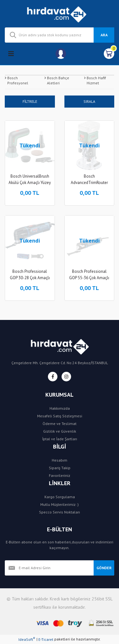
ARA (104, 35)
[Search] (60, 35)
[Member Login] (61, 54)
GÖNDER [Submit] (104, 568)
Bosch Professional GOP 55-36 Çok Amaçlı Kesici (89, 275)
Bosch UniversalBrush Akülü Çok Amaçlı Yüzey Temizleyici (30, 180)
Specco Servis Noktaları (60, 512)
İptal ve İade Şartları (60, 439)
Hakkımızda (60, 408)
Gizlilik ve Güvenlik (60, 431)
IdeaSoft (27, 639)
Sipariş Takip (60, 468)
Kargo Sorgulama (60, 497)
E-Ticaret (46, 639)
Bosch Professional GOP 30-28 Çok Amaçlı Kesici (30, 275)
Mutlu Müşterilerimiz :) (60, 504)
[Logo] (60, 14)
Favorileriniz (60, 475)
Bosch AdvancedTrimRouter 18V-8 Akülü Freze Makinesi (89, 180)
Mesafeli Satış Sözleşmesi (60, 416)
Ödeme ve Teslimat (60, 424)
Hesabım (60, 460)
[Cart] (109, 54)
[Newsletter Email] (49, 568)
